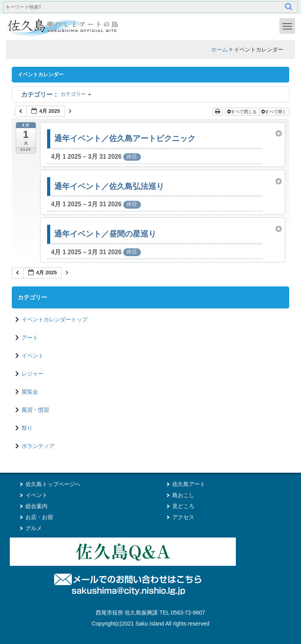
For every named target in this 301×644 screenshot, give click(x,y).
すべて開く (275, 112)
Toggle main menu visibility (289, 26)
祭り (27, 428)
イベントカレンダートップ (55, 319)
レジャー (33, 374)
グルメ (34, 528)
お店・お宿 (39, 517)
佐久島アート (189, 484)
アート (30, 338)
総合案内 (36, 506)
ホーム (219, 50)
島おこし (183, 495)
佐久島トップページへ (53, 484)
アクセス (183, 517)
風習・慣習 (35, 410)
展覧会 (30, 392)
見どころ (183, 506)
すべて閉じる (243, 112)
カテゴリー (56, 94)
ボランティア (38, 446)
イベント (33, 356)
